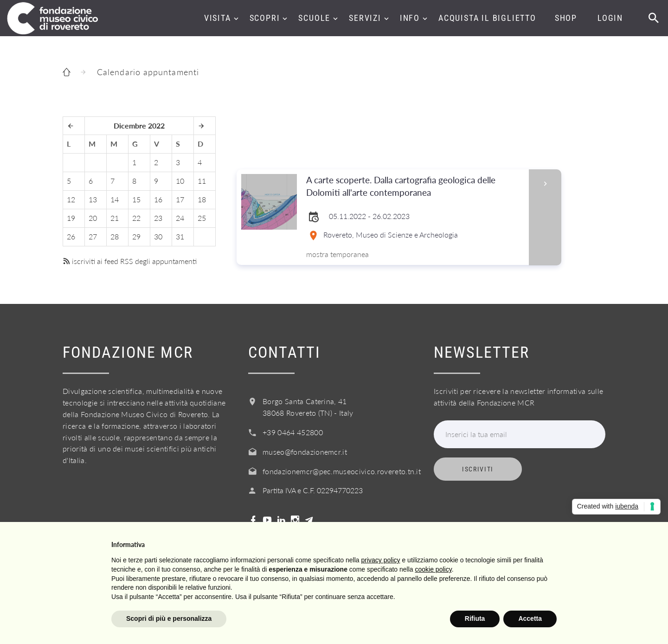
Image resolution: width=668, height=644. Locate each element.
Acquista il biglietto (487, 18)
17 (180, 199)
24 (180, 218)
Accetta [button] (530, 618)
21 (115, 218)
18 (202, 199)
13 (93, 199)
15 (136, 199)
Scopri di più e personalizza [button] (169, 618)
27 (93, 236)
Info (410, 18)
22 (136, 218)
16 (158, 199)
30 (158, 236)
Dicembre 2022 (139, 126)
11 (202, 181)
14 (115, 199)
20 (93, 218)
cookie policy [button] (434, 569)
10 (180, 181)
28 (115, 236)
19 (71, 218)
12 (71, 199)
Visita (218, 18)
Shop (566, 18)
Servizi (365, 18)
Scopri (265, 18)
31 (180, 236)
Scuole (314, 18)
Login (610, 18)
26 (71, 236)
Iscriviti (478, 469)
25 (202, 218)
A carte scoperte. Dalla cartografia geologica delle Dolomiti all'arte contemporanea (414, 187)
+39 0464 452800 (293, 432)
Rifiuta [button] (475, 618)
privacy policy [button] (381, 560)
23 (158, 218)
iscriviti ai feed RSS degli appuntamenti (130, 261)
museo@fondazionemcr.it (305, 452)
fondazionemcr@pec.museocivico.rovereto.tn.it (342, 471)
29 (136, 236)
